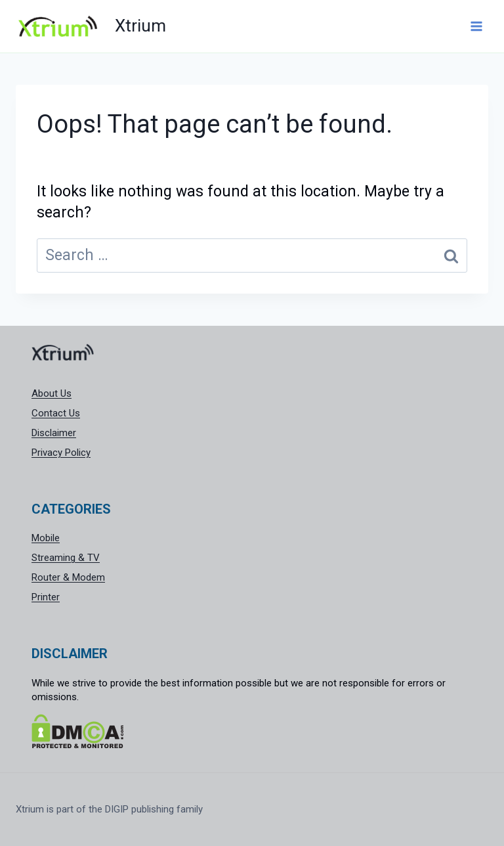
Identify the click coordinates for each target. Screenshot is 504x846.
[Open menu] (476, 26)
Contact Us (56, 413)
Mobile (46, 538)
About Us (52, 393)
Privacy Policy (61, 453)
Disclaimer (54, 433)
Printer (46, 597)
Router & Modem (68, 577)
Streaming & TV (66, 558)
